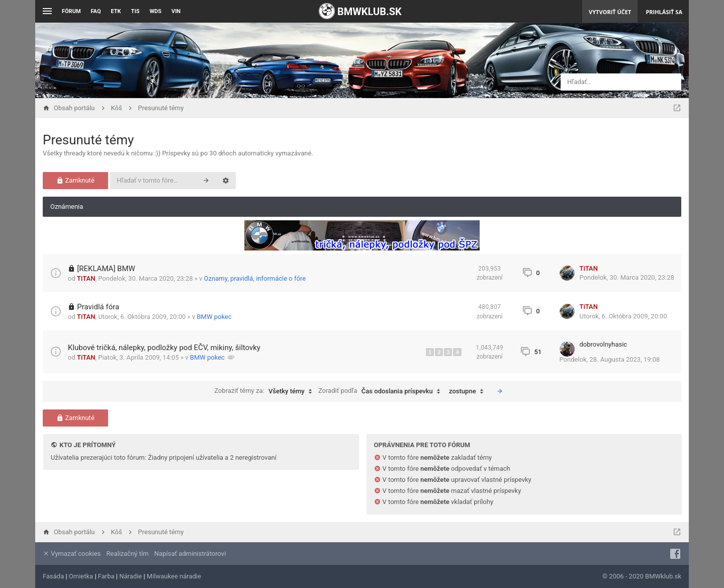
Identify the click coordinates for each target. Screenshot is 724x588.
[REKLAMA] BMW (106, 269)
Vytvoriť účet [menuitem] (610, 12)
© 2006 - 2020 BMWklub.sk (642, 576)
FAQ (96, 11)
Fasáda (53, 576)
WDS (155, 11)
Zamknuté (75, 180)
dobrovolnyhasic (604, 344)
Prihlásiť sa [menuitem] (664, 12)
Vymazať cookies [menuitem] (72, 554)
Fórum (71, 11)
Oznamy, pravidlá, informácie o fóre (255, 278)
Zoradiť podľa (382, 391)
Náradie (130, 576)
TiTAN (86, 278)
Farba (106, 576)
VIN (176, 11)
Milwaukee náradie (174, 576)
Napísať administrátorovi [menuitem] (190, 554)
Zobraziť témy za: (265, 391)
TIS (135, 11)
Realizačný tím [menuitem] (128, 554)
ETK (116, 11)
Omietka (81, 576)
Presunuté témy (88, 140)
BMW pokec (214, 317)
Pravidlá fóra (98, 307)
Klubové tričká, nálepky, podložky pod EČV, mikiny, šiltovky (164, 348)
